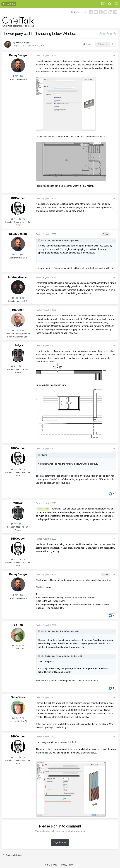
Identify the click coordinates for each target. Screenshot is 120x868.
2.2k (14, 219)
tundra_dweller (18, 277)
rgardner (18, 310)
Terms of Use (50, 865)
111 (22, 366)
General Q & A (37, 46)
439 (15, 298)
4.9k (14, 366)
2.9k (15, 331)
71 (22, 646)
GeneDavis (18, 697)
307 (15, 76)
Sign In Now (60, 842)
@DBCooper (43, 509)
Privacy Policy (67, 865)
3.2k (15, 718)
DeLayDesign (23, 42)
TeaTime (18, 625)
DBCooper (18, 198)
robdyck (18, 345)
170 (22, 219)
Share (87, 44)
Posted (46, 56)
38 (22, 331)
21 (22, 298)
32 (22, 718)
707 (15, 646)
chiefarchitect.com (78, 12)
